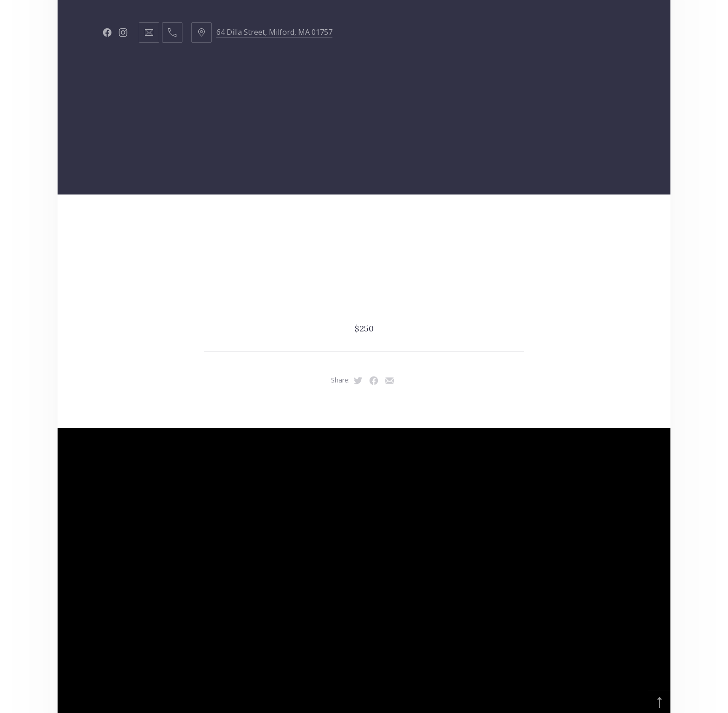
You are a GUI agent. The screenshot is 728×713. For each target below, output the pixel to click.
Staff (250, 217)
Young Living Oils (257, 264)
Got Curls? (398, 217)
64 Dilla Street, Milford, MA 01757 (274, 32)
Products (319, 217)
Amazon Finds (358, 264)
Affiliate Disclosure (465, 264)
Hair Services (176, 217)
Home (101, 217)
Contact (475, 217)
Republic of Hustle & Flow (584, 217)
